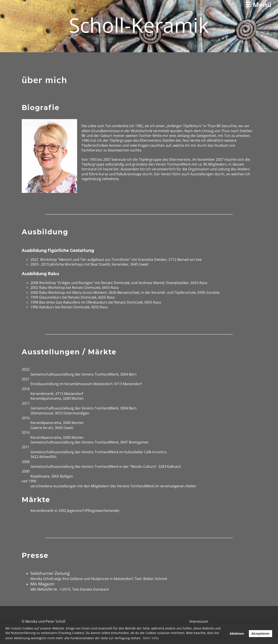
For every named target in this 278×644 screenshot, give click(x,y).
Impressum (199, 621)
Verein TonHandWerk (173, 164)
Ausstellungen (202, 174)
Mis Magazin (42, 584)
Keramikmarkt (42, 394)
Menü (258, 4)
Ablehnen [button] (237, 633)
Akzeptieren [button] (260, 633)
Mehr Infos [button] (151, 638)
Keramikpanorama (46, 398)
